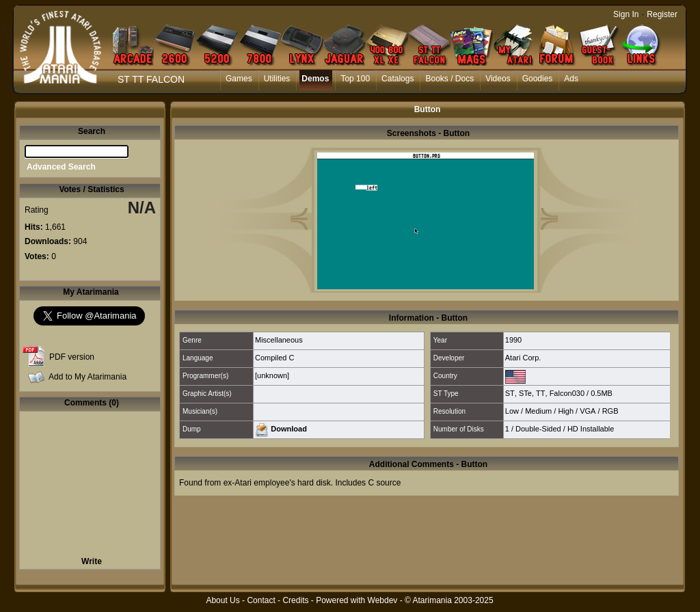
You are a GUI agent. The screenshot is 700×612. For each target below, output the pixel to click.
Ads (571, 79)
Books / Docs (449, 79)
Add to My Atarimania (87, 377)
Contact (261, 600)
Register (662, 14)
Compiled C (274, 358)
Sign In (626, 14)
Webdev (383, 600)
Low (512, 411)
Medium (538, 411)
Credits (295, 600)
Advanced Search (61, 167)
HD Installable (591, 429)
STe (525, 393)
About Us (223, 600)
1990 (513, 340)
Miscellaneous (279, 340)
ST (510, 393)
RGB (610, 411)
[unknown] (272, 375)
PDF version (72, 357)
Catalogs (398, 79)
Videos (498, 79)
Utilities (277, 79)
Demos (315, 79)
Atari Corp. (523, 358)
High (566, 411)
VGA (588, 411)
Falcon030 (567, 393)
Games (239, 79)
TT (540, 393)
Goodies (538, 79)
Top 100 (355, 79)
